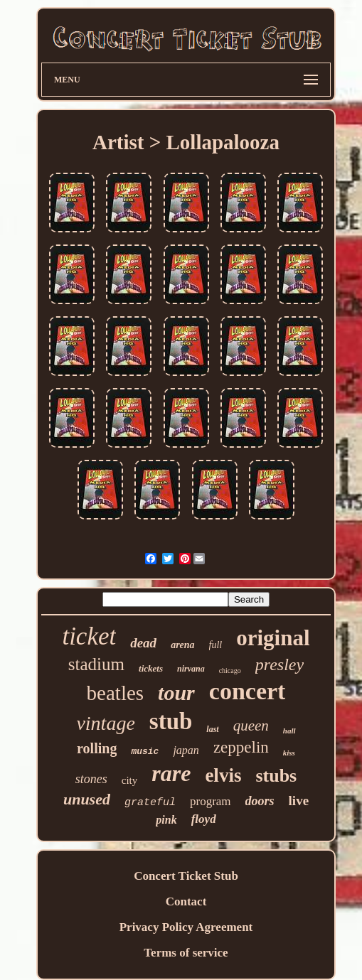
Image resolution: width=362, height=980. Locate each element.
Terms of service (186, 953)
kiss (289, 753)
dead (143, 643)
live (299, 801)
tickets (151, 668)
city (130, 780)
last (212, 729)
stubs (276, 776)
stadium (96, 664)
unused (87, 799)
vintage (105, 723)
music (145, 752)
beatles (116, 693)
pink (166, 820)
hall (289, 731)
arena (182, 645)
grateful (150, 803)
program (211, 801)
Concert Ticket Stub (186, 876)
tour (176, 693)
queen (251, 726)
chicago (230, 671)
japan (186, 750)
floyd (204, 819)
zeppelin (241, 747)
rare (171, 773)
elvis (223, 775)
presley (280, 664)
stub (171, 721)
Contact (186, 901)
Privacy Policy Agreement (186, 927)
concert (247, 691)
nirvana (191, 669)
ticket (89, 636)
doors (260, 801)
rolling (97, 748)
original (273, 638)
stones (91, 779)
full (216, 645)
